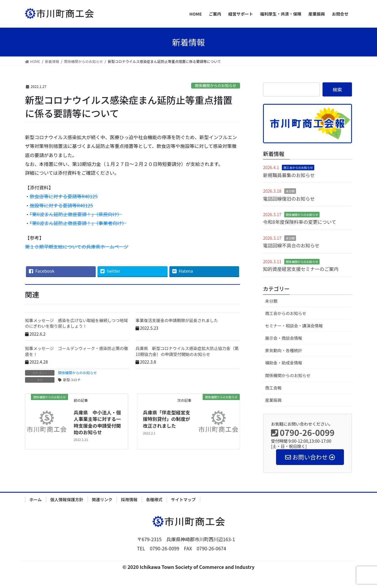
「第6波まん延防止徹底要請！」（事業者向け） (78, 223)
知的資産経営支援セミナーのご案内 (301, 269)
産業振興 (273, 400)
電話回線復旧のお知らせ (289, 199)
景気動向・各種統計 (284, 350)
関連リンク (102, 499)
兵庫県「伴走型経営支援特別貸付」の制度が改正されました (166, 419)
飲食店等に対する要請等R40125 (64, 196)
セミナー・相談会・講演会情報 (294, 326)
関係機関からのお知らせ (216, 85)
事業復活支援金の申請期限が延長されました (177, 320)
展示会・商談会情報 (284, 338)
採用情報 (129, 499)
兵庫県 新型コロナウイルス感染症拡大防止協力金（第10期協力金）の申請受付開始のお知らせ (187, 351)
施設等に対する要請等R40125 (61, 205)
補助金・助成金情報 (284, 363)
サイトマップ (183, 499)
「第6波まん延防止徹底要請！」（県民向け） (76, 214)
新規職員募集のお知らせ (289, 175)
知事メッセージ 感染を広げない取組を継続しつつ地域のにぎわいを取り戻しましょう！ (76, 323)
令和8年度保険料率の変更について (300, 222)
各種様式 (154, 499)
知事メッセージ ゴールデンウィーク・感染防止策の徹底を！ (76, 351)
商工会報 (273, 388)
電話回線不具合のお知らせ (291, 245)
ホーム (36, 499)
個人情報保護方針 (67, 499)
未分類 (290, 191)
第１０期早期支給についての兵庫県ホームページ (77, 246)
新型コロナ (72, 380)
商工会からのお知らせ (298, 168)
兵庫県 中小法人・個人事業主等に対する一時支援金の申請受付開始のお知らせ (97, 422)
